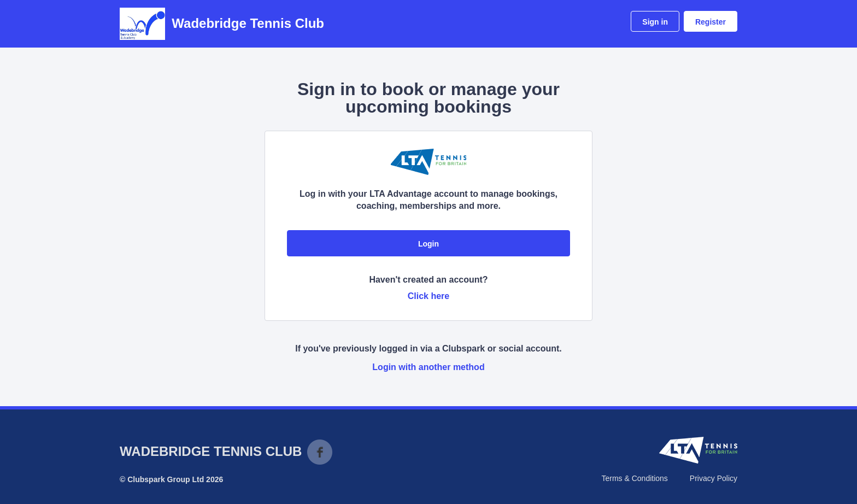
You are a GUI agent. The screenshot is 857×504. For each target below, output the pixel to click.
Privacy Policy (714, 478)
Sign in (655, 22)
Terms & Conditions (634, 478)
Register (711, 22)
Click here (428, 296)
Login (428, 244)
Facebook (320, 452)
